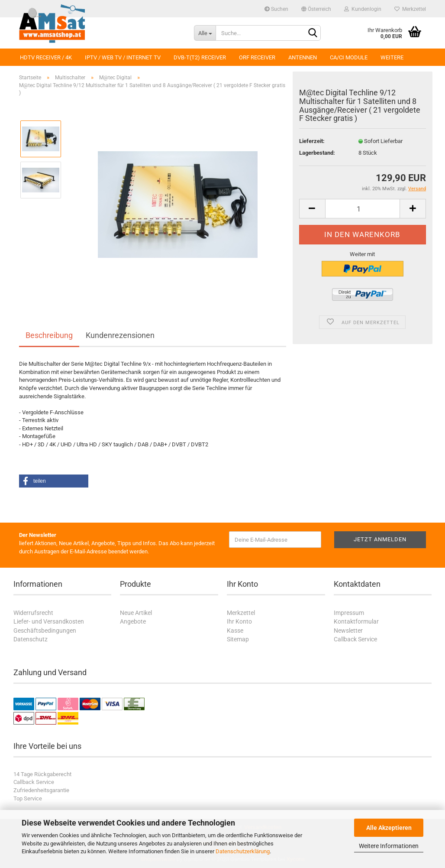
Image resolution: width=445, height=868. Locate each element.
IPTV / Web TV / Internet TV (123, 57)
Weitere (392, 57)
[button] (54, 481)
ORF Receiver (257, 57)
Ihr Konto (239, 621)
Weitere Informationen (389, 846)
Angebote (133, 621)
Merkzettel (410, 9)
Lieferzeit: (312, 141)
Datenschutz (31, 639)
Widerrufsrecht (33, 613)
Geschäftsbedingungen (45, 631)
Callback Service (355, 639)
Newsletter (348, 631)
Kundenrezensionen (120, 335)
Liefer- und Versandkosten (49, 621)
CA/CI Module (349, 57)
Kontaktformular (356, 621)
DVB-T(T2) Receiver (200, 57)
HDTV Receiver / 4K (46, 57)
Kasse (235, 631)
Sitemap (238, 639)
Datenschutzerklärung (243, 851)
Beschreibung (49, 335)
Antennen (303, 57)
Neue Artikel (136, 613)
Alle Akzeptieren (389, 828)
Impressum (349, 613)
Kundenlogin (363, 9)
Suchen (276, 9)
